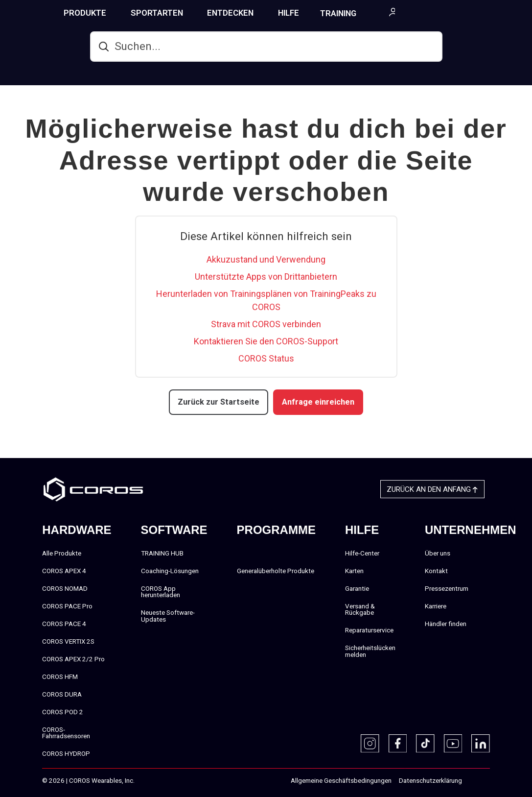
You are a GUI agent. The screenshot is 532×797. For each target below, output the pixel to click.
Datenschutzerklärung (430, 780)
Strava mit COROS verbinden (266, 324)
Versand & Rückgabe (360, 609)
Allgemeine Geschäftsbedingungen (341, 780)
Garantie (357, 588)
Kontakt (436, 570)
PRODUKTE (124, 13)
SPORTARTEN (196, 13)
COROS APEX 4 (64, 570)
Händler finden (446, 623)
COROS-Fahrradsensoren (66, 732)
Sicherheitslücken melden (370, 651)
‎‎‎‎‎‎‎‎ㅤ (472, 781)
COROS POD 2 (63, 711)
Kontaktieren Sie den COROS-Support (266, 341)
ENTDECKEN (269, 13)
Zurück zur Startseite (220, 402)
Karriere (436, 605)
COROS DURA (62, 694)
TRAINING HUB (386, 13)
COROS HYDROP (66, 753)
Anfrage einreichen (317, 402)
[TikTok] (425, 743)
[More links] (520, 12)
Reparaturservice (369, 630)
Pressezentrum (447, 588)
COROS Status (266, 358)
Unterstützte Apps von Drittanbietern (266, 277)
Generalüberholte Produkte (276, 570)
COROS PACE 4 (64, 623)
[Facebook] (398, 743)
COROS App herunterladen (161, 591)
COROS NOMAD (65, 588)
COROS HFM (60, 676)
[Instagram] (370, 743)
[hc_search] (266, 47)
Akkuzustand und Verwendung (266, 259)
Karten (354, 570)
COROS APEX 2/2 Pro (73, 658)
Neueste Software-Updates (168, 616)
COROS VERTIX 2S (68, 641)
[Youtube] (453, 743)
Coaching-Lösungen (170, 570)
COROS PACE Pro (67, 605)
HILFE (327, 13)
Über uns (438, 553)
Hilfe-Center (362, 553)
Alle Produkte (62, 553)
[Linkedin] (481, 743)
